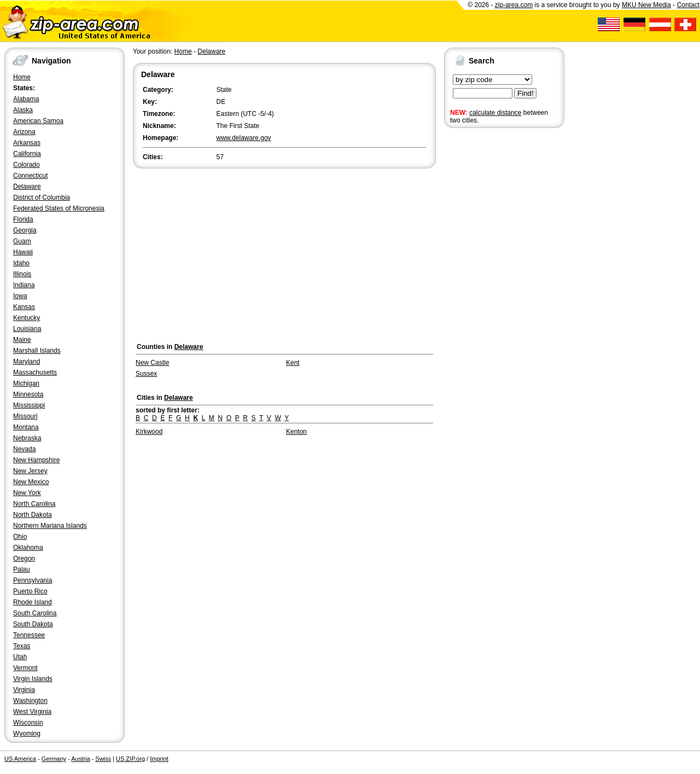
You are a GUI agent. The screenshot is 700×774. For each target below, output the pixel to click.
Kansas (24, 307)
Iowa (20, 296)
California (27, 154)
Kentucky (27, 318)
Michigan (26, 383)
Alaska (23, 110)
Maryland (27, 362)
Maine (22, 340)
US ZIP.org (130, 759)
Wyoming (27, 734)
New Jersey (30, 471)
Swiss (103, 759)
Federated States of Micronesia (59, 208)
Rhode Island (33, 602)
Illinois (22, 274)
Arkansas (27, 143)
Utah (20, 657)
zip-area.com (514, 5)
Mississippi (29, 405)
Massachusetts (35, 373)
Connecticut (30, 176)
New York (27, 493)
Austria (80, 759)
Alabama (26, 99)
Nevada (24, 449)
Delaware (27, 187)
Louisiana (27, 329)
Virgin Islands (33, 679)
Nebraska (27, 438)
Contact (688, 5)
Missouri (25, 416)
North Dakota (33, 515)
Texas (22, 646)
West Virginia (32, 712)
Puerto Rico (30, 591)
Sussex (146, 374)
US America (20, 759)
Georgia (25, 230)
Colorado (27, 165)
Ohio (20, 537)
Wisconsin (28, 723)
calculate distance (495, 113)
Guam (22, 241)
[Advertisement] (488, 300)
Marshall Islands (37, 351)
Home (22, 77)
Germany (54, 759)
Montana (26, 427)
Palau (22, 569)
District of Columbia (42, 197)
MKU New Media (646, 5)
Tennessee (29, 635)
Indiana (24, 285)
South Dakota (33, 624)
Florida (23, 219)
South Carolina (35, 613)
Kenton (296, 432)
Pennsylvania (33, 580)
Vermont (25, 668)
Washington (30, 701)
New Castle (152, 363)
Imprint (159, 759)
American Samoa (38, 121)
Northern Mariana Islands (50, 526)
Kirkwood (149, 432)
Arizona (24, 132)
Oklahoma (28, 548)
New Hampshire (36, 460)
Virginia (24, 690)
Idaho (21, 263)
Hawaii (23, 252)
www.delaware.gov (244, 138)
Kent (293, 363)
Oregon (24, 558)
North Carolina (34, 504)
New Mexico (31, 482)
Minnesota (28, 394)
